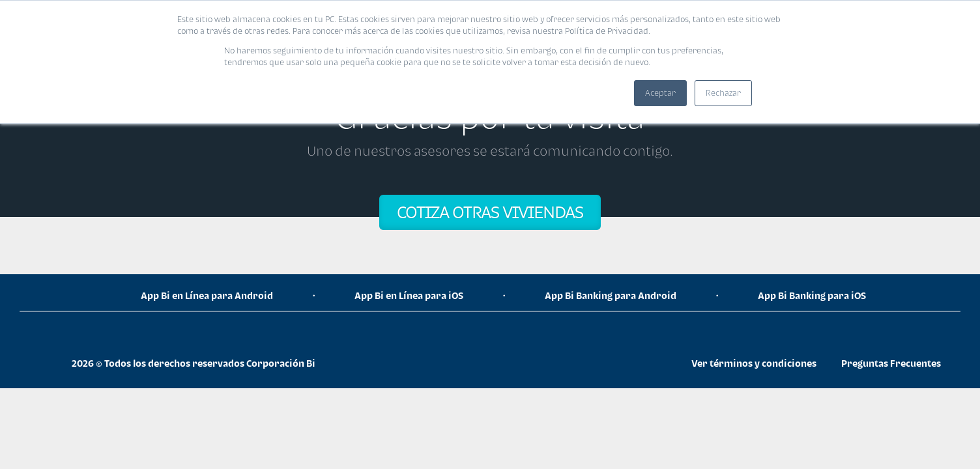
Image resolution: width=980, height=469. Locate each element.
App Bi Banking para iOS (812, 295)
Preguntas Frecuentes (891, 363)
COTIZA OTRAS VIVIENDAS (490, 212)
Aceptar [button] (660, 93)
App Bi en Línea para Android (207, 295)
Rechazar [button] (723, 93)
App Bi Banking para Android (611, 295)
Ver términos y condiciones (754, 363)
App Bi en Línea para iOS (409, 295)
